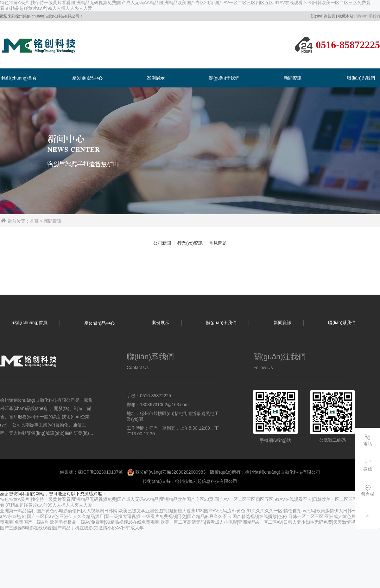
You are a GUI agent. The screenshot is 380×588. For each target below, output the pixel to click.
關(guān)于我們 (224, 78)
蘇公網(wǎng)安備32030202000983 (170, 472)
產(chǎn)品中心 (87, 78)
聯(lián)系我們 (368, 16)
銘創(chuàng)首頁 (19, 78)
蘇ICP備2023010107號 (100, 472)
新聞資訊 (293, 78)
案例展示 (156, 78)
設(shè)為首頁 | (324, 16)
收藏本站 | (347, 16)
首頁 (34, 221)
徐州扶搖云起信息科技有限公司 (206, 481)
